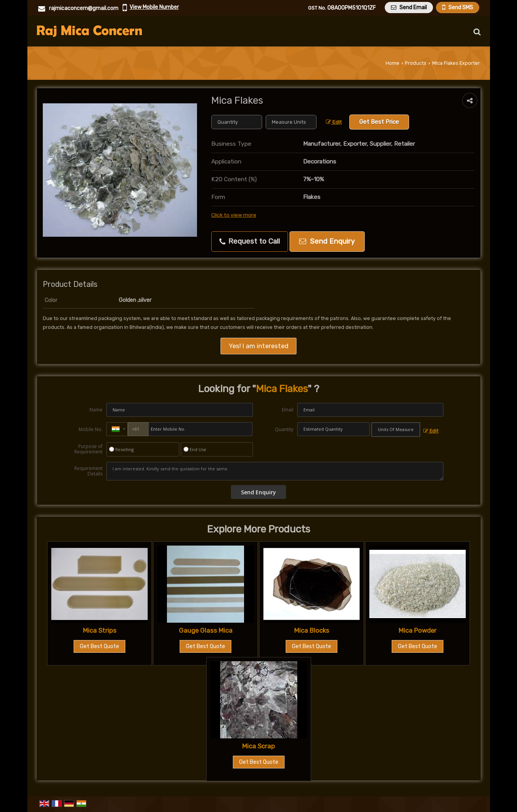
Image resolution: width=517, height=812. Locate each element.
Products (416, 63)
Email (288, 410)
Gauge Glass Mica (206, 630)
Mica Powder (418, 630)
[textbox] (291, 122)
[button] (154, 7)
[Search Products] (476, 32)
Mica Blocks (312, 630)
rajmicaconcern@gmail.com (84, 8)
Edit (334, 122)
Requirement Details (88, 471)
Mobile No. (91, 429)
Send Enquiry (327, 241)
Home (392, 63)
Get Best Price (379, 122)
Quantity (284, 429)
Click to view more (234, 215)
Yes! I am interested (258, 346)
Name (96, 410)
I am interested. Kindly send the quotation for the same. (275, 471)
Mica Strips (100, 630)
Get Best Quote (99, 646)
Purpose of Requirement (88, 449)
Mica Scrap (258, 746)
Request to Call (250, 241)
